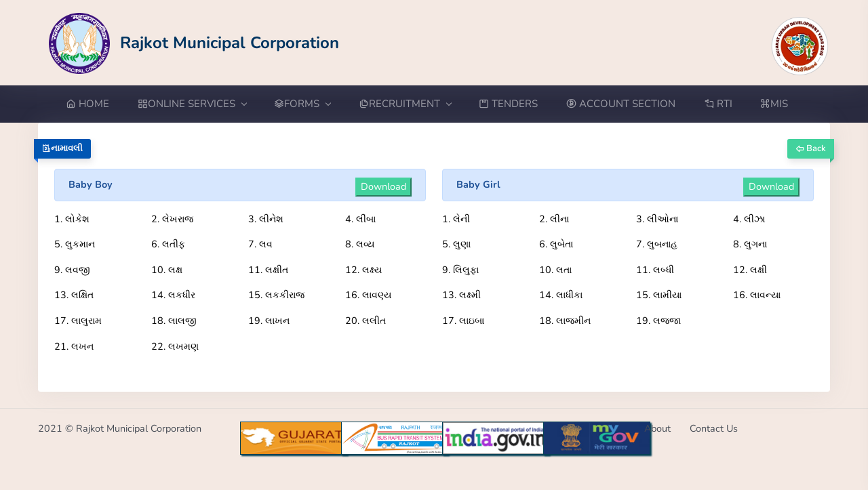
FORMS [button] (302, 104)
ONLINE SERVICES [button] (192, 104)
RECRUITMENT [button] (405, 104)
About (657, 428)
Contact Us (714, 428)
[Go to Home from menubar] (95, 104)
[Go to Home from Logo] (194, 42)
